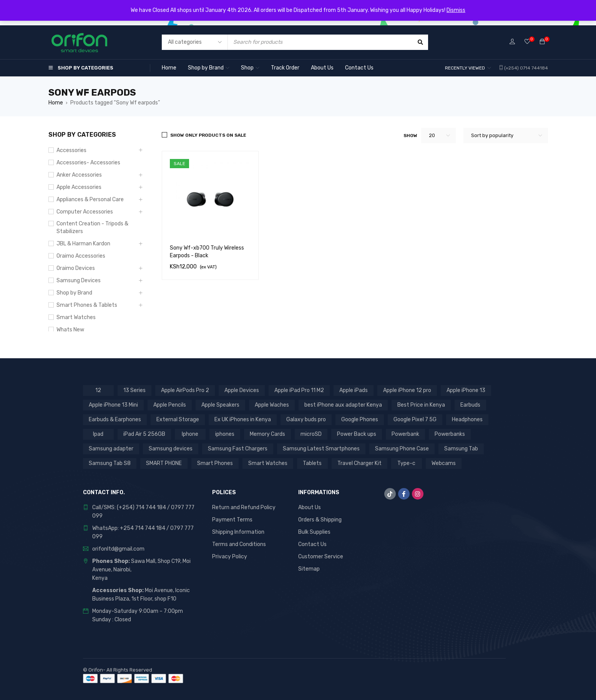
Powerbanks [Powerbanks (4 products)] (450, 434)
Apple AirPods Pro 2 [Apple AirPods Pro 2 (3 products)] (185, 390)
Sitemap (309, 569)
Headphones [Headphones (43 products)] (467, 420)
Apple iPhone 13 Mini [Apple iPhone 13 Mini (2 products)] (113, 405)
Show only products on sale (208, 135)
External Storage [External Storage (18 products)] (178, 420)
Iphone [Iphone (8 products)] (190, 434)
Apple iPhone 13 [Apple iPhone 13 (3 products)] (466, 390)
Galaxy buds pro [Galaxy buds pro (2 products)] (306, 420)
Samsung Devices (79, 280)
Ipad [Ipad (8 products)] (98, 434)
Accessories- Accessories (88, 163)
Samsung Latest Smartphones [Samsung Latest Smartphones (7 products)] (321, 449)
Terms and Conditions (239, 544)
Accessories (71, 150)
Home (56, 103)
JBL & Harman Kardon (83, 244)
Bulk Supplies (314, 532)
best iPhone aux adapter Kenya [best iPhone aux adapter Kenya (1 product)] (343, 405)
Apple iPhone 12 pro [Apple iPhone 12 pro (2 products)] (407, 390)
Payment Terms (232, 520)
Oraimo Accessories (81, 256)
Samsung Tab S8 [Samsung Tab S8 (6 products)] (110, 463)
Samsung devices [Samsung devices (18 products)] (171, 449)
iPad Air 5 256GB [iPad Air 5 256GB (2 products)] (144, 434)
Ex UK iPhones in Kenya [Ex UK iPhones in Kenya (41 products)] (243, 420)
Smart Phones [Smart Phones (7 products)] (215, 463)
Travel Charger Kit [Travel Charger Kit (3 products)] (359, 463)
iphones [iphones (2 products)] (225, 434)
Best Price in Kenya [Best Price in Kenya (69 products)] (421, 405)
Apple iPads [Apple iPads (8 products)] (354, 390)
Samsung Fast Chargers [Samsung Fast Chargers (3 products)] (238, 449)
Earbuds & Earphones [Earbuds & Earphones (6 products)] (115, 420)
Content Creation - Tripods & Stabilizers (92, 228)
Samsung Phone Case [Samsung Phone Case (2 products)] (402, 449)
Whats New (70, 330)
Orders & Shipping (320, 520)
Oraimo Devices (76, 268)
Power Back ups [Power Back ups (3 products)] (357, 434)
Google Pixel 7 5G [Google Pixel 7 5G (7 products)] (415, 420)
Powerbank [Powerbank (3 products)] (405, 434)
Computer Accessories (85, 212)
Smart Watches (76, 317)
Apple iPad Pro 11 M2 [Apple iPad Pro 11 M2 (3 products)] (299, 390)
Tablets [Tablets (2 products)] (312, 463)
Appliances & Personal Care (90, 199)
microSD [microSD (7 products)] (311, 434)
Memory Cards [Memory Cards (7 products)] (267, 434)
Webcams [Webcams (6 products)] (444, 463)
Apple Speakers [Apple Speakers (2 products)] (220, 405)
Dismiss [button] (456, 10)
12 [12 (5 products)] (98, 390)
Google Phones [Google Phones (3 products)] (360, 420)
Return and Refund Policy (244, 507)
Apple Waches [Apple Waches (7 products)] (272, 405)
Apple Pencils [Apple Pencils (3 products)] (170, 405)
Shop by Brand (74, 293)
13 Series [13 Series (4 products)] (134, 390)
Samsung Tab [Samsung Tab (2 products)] (461, 449)
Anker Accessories (79, 175)
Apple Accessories (79, 187)
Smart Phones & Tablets (87, 305)
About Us (310, 507)
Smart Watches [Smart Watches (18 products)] (268, 463)
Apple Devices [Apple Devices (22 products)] (242, 390)
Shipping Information (238, 532)
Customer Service (321, 557)
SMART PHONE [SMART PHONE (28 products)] (164, 463)
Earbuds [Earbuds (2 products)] (470, 405)
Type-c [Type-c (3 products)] (406, 463)
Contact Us (312, 544)
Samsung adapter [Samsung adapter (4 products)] (111, 449)
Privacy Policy (230, 557)
